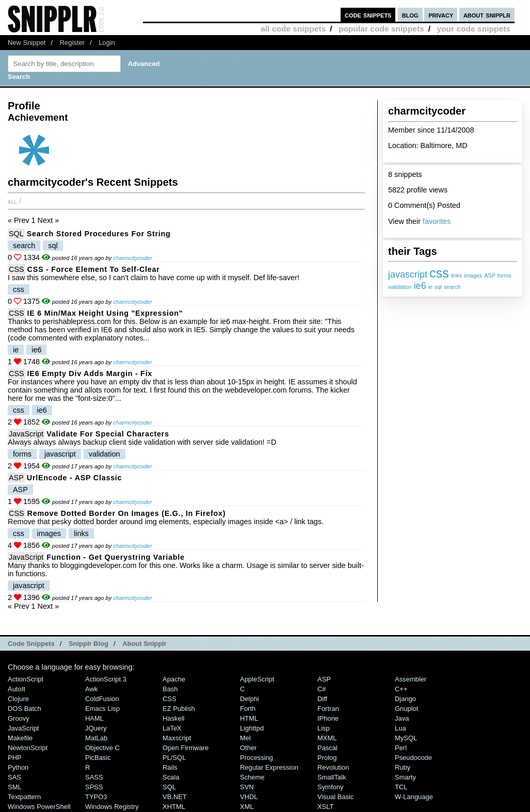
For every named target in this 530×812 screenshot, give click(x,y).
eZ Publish (179, 709)
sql (438, 287)
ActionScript (26, 679)
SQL (16, 234)
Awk (91, 689)
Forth (248, 709)
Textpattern (24, 797)
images (473, 275)
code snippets (368, 15)
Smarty (405, 777)
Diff (322, 699)
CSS (17, 269)
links (457, 275)
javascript (408, 274)
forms (504, 275)
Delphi (250, 699)
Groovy (19, 718)
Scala (171, 777)
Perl (401, 748)
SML (15, 787)
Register (72, 43)
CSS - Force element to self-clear (94, 269)
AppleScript (257, 679)
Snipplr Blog (89, 644)
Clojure (18, 699)
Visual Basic (335, 797)
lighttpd (252, 728)
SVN (247, 787)
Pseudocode (413, 758)
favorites (437, 221)
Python (18, 767)
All (12, 201)
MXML (327, 738)
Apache (174, 679)
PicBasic (98, 758)
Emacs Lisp (102, 709)
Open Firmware (186, 748)
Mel (245, 738)
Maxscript (177, 738)
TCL (401, 787)
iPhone (328, 718)
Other (248, 748)
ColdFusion (102, 699)
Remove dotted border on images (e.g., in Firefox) (127, 513)
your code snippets (473, 29)
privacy (441, 15)
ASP (490, 275)
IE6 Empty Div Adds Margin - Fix (90, 373)
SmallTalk (332, 777)
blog (410, 15)
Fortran (328, 709)
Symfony (330, 787)
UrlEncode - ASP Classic (75, 478)
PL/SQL (174, 758)
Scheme (252, 777)
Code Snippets (31, 644)
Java (402, 718)
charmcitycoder (132, 258)
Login (107, 43)
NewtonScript (28, 748)
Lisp (324, 728)
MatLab (96, 738)
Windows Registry (112, 807)
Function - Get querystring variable (116, 557)
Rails (170, 767)
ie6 (420, 286)
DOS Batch (25, 709)
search (452, 287)
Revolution (333, 767)
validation (400, 287)
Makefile (20, 738)
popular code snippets (381, 29)
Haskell (173, 718)
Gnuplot (406, 709)
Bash (170, 689)
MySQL (406, 738)
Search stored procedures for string (99, 234)
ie (430, 287)
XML (247, 807)
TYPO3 (96, 797)
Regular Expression (269, 767)
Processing (256, 758)
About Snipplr (144, 644)
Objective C (102, 748)
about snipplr (487, 15)
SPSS (94, 787)
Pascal (327, 748)
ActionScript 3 (106, 679)
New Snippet (27, 43)
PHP (15, 758)
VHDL (249, 797)
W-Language (414, 797)
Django (405, 699)
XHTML (174, 807)
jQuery (96, 728)
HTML (249, 718)
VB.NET (175, 797)
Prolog (327, 758)
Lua (400, 728)
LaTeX (172, 728)
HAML (94, 718)
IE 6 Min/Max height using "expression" (105, 313)
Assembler (411, 679)
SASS (94, 777)
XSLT (325, 807)
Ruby (403, 767)
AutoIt (17, 689)
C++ (401, 689)
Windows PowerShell (39, 807)
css (439, 273)
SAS (14, 777)
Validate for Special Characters (108, 434)
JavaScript (26, 434)
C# (322, 689)
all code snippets (293, 29)
